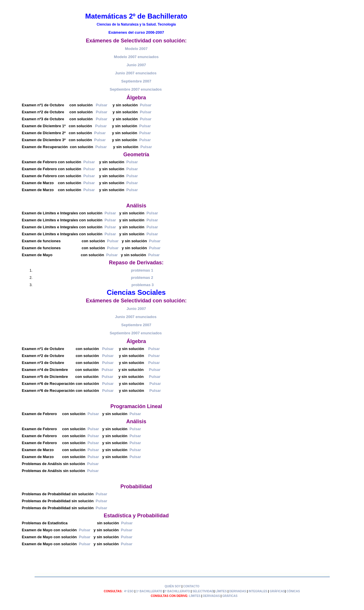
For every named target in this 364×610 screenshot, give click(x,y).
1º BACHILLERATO (149, 591)
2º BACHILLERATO (177, 591)
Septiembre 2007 (136, 81)
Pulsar (102, 105)
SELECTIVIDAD (203, 591)
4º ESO (129, 591)
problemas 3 (143, 285)
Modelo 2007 (136, 49)
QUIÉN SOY (173, 586)
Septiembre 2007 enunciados (136, 89)
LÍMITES (221, 591)
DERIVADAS (238, 591)
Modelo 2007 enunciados (136, 57)
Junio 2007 (136, 65)
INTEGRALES (258, 591)
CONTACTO (191, 586)
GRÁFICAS (277, 591)
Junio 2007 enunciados (136, 73)
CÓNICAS (293, 591)
